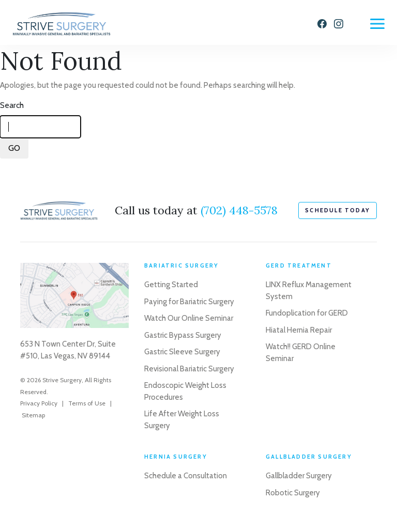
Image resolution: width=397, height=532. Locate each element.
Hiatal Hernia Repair (299, 330)
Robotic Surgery (293, 493)
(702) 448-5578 (239, 210)
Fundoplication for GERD (307, 313)
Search (12, 105)
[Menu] (377, 24)
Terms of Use (87, 403)
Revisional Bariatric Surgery (189, 369)
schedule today (338, 210)
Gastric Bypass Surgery (183, 335)
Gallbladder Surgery (299, 476)
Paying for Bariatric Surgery (189, 302)
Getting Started (171, 285)
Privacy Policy (39, 403)
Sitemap (33, 415)
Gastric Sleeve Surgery (182, 352)
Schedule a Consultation (186, 476)
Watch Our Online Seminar (189, 318)
